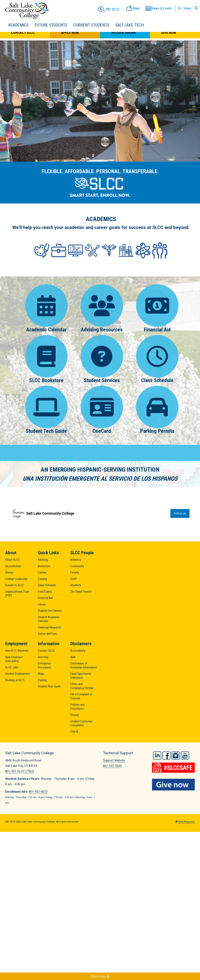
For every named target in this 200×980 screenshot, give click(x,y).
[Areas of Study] (101, 250)
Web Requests (186, 822)
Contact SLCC (23, 32)
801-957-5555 (112, 766)
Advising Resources (102, 308)
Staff (73, 579)
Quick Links (100, 976)
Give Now (169, 32)
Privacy (74, 715)
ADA (73, 657)
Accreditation (13, 566)
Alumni (9, 572)
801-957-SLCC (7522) (20, 771)
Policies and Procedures (77, 707)
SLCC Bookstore (46, 359)
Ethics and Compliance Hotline (82, 686)
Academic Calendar (46, 308)
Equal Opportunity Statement (81, 676)
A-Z (185, 8)
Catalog (43, 579)
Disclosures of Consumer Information (84, 665)
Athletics (76, 560)
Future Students (51, 25)
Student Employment (17, 674)
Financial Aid (157, 308)
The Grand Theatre (81, 592)
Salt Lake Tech (130, 25)
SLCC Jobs (12, 667)
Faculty (75, 572)
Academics (18, 25)
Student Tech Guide (46, 410)
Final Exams (45, 592)
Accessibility (78, 651)
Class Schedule (157, 359)
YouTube (185, 756)
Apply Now (70, 32)
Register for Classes (50, 611)
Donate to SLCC (15, 585)
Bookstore (44, 566)
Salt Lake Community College (27, 11)
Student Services (102, 359)
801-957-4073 (38, 792)
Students (76, 585)
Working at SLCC (15, 680)
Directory (43, 657)
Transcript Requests (49, 627)
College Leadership (16, 579)
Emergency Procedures (45, 665)
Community (77, 566)
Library (42, 604)
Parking (42, 680)
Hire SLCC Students (17, 651)
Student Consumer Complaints (81, 723)
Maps (41, 674)
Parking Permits (157, 410)
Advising (43, 560)
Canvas (42, 572)
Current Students (91, 25)
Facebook (166, 756)
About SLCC (12, 560)
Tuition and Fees (47, 634)
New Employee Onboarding (14, 659)
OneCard (102, 410)
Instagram (176, 756)
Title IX (74, 732)
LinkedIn (157, 756)
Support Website (114, 760)
